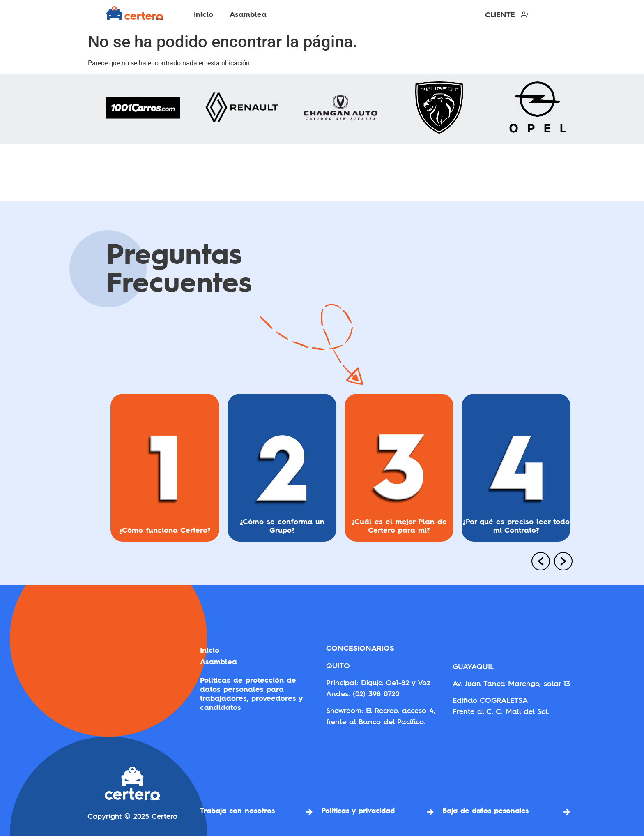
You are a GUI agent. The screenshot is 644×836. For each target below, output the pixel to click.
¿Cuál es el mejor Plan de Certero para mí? (399, 526)
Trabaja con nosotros (237, 810)
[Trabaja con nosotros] (309, 812)
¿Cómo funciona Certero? (165, 530)
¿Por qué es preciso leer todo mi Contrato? (516, 526)
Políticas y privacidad (358, 810)
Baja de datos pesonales (485, 810)
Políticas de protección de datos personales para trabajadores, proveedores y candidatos (251, 694)
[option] (165, 471)
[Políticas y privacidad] (430, 812)
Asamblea (248, 14)
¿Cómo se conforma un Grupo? (282, 526)
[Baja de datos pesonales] (567, 812)
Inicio (204, 14)
